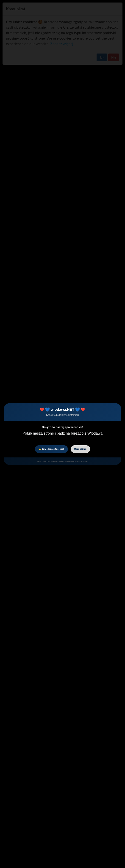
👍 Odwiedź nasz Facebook (51, 449)
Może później (80, 449)
